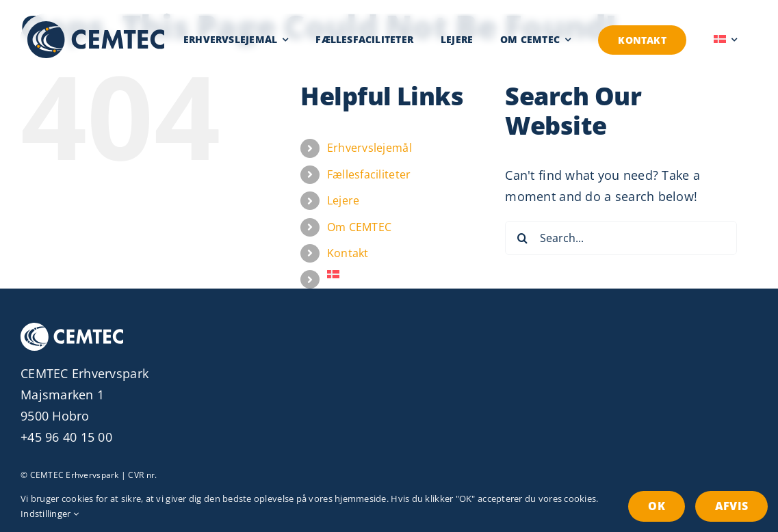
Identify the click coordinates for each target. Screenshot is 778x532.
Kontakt (348, 253)
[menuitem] (725, 40)
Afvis (731, 506)
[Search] (522, 238)
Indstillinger (50, 514)
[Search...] (621, 238)
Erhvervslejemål (369, 148)
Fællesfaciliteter (369, 174)
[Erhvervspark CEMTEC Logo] (96, 27)
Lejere (343, 200)
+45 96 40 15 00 (66, 437)
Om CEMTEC (359, 227)
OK (656, 506)
